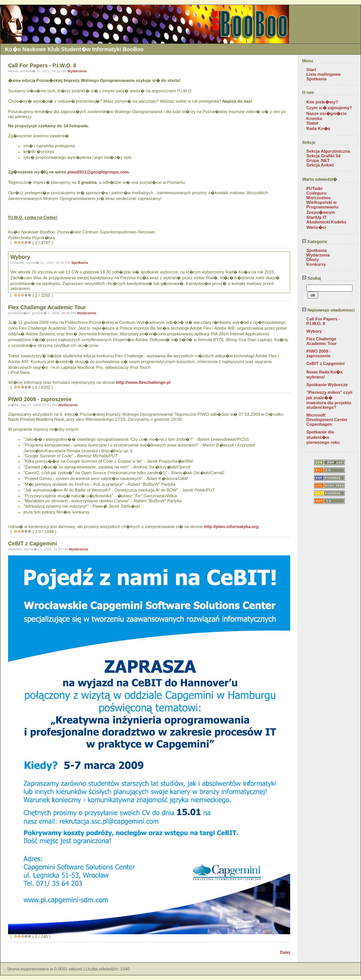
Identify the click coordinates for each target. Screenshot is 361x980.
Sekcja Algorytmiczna (328, 151)
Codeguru (316, 193)
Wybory (314, 331)
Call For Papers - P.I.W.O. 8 (323, 321)
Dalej (285, 952)
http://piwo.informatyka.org (231, 527)
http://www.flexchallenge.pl (143, 382)
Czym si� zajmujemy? (329, 108)
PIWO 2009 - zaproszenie (319, 353)
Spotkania (80, 263)
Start (311, 70)
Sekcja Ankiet (320, 165)
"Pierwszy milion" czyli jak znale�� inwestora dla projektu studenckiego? (329, 400)
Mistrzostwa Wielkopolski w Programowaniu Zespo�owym (322, 205)
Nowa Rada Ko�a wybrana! (324, 374)
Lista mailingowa (323, 74)
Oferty (313, 260)
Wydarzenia (77, 71)
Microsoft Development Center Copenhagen (327, 420)
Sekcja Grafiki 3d (323, 156)
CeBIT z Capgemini (326, 363)
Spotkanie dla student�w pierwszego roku (323, 437)
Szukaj (312, 278)
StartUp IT (317, 217)
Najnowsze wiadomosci (328, 310)
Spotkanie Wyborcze (327, 385)
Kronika (314, 118)
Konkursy (316, 264)
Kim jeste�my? (322, 102)
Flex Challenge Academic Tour (322, 341)
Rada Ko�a (318, 128)
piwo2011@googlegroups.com (98, 172)
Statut (312, 123)
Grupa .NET (318, 160)
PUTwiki (314, 188)
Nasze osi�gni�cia (327, 113)
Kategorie (315, 242)
